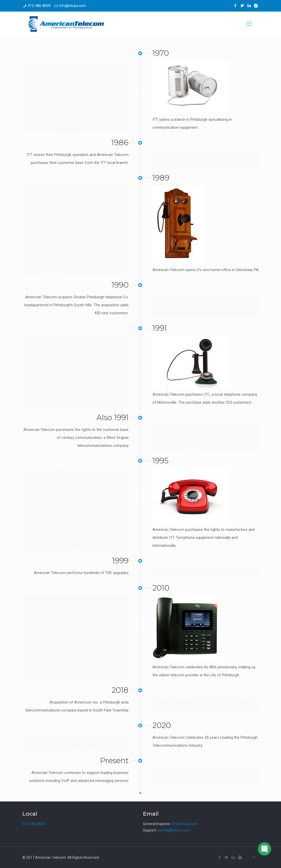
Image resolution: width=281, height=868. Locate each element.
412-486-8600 (39, 6)
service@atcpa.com (174, 830)
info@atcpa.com (72, 6)
